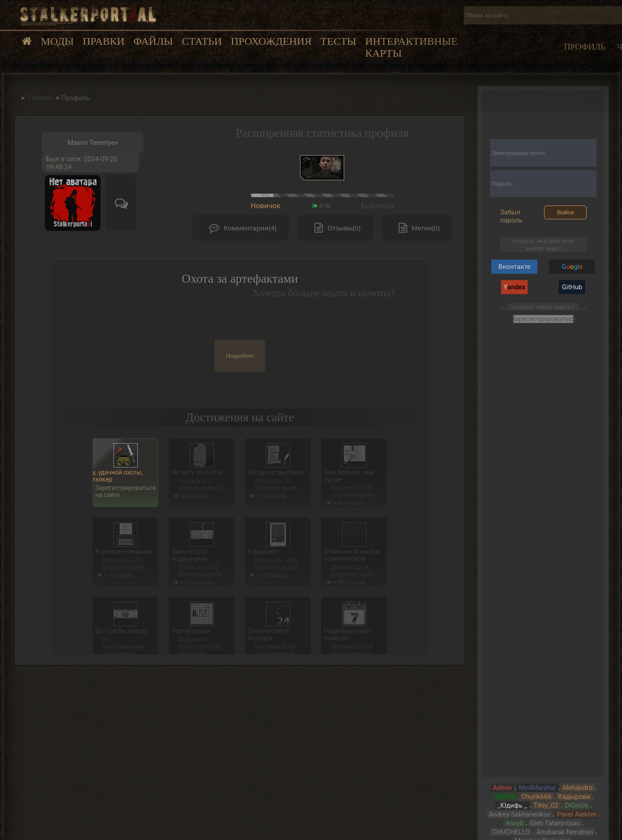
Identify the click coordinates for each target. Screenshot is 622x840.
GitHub (572, 287)
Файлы (153, 41)
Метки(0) (417, 228)
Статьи (202, 41)
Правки (104, 41)
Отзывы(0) (335, 228)
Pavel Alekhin (577, 814)
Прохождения (271, 41)
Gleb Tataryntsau (555, 823)
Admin (502, 788)
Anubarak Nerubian (565, 832)
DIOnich (576, 805)
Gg (572, 267)
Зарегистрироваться (543, 319)
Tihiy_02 (546, 805)
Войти (566, 212)
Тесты (338, 41)
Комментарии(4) (241, 228)
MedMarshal (537, 788)
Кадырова (574, 797)
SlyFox (505, 797)
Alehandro (578, 788)
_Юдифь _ (512, 805)
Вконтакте (514, 267)
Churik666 (536, 797)
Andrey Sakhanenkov (519, 814)
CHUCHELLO (511, 832)
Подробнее (240, 356)
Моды (57, 41)
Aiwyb (514, 823)
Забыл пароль (511, 216)
